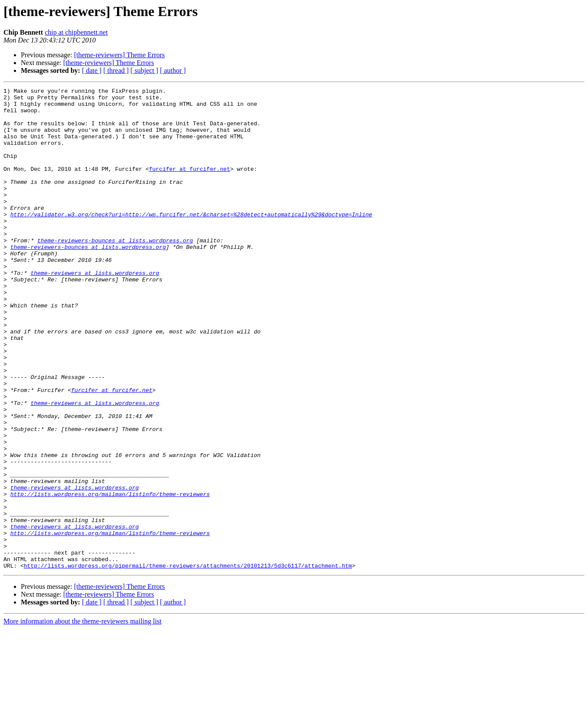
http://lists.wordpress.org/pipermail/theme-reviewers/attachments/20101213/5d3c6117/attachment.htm (188, 662)
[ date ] (92, 70)
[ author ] (173, 70)
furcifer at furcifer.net (189, 186)
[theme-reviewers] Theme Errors (119, 55)
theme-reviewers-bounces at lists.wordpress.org (115, 271)
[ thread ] (116, 70)
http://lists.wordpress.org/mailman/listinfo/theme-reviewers (110, 576)
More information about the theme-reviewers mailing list (82, 717)
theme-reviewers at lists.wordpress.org (95, 310)
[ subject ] (144, 70)
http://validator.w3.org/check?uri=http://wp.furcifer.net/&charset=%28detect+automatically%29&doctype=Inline (191, 240)
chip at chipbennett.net (76, 32)
